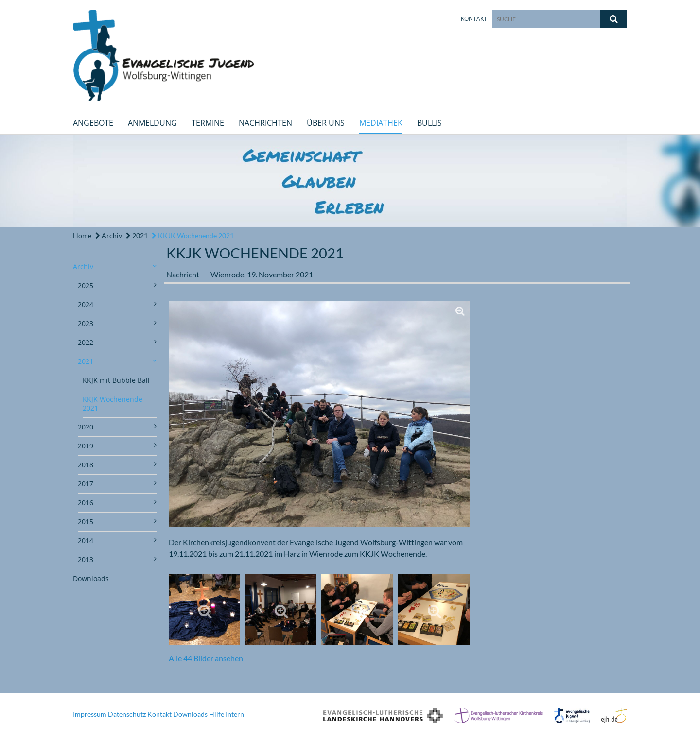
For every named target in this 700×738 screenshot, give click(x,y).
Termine (208, 123)
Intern (235, 714)
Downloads (91, 578)
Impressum (90, 714)
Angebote (93, 123)
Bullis (429, 123)
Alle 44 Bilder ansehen (206, 658)
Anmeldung (152, 123)
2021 (137, 235)
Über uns (326, 123)
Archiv (109, 235)
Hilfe (217, 714)
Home (82, 235)
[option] (350, 181)
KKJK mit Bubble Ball (116, 380)
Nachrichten (265, 123)
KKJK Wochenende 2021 (193, 235)
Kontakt (474, 19)
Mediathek (381, 123)
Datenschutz (127, 714)
